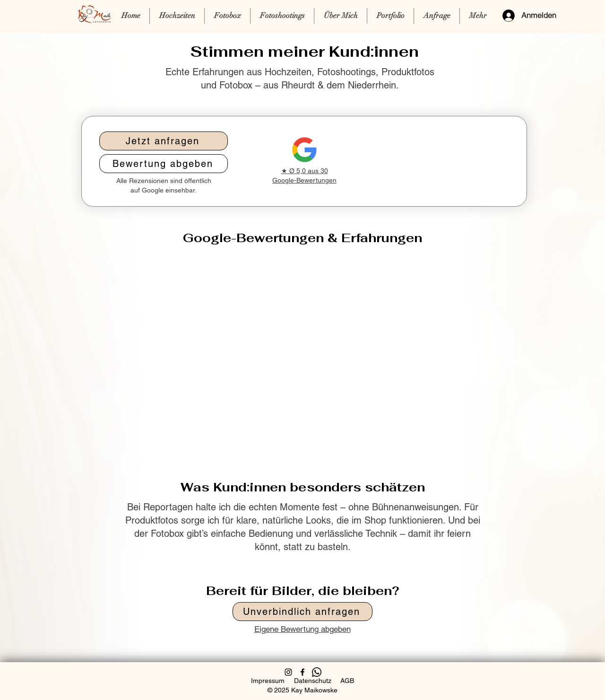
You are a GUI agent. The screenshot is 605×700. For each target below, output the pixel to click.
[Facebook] (302, 672)
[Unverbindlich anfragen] (302, 612)
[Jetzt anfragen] (164, 141)
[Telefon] (317, 672)
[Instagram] (288, 672)
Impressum (268, 681)
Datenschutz (313, 681)
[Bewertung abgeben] (164, 164)
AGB (347, 681)
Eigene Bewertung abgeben (302, 629)
